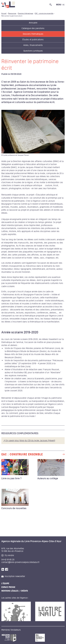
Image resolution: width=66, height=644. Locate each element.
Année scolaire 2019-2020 (20, 332)
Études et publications (33, 40)
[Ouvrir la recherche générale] (51, 5)
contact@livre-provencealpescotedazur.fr (20, 562)
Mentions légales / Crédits (15, 591)
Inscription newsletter (13, 576)
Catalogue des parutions (33, 28)
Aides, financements (33, 45)
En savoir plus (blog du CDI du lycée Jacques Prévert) (30, 441)
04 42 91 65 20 (8, 560)
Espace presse (8, 587)
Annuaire (33, 23)
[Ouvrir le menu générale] (60, 5)
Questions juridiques (33, 51)
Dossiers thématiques (33, 34)
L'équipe (5, 583)
